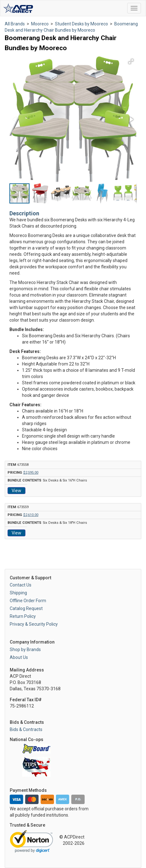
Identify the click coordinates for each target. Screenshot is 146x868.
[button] (131, 61)
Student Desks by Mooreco (81, 24)
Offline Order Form (28, 601)
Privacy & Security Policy (34, 624)
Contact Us (21, 585)
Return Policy (23, 616)
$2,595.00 (31, 473)
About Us (19, 657)
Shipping (18, 593)
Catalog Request (26, 608)
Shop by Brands (25, 650)
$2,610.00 (31, 515)
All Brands (15, 24)
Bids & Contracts (26, 729)
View (16, 491)
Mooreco (40, 24)
